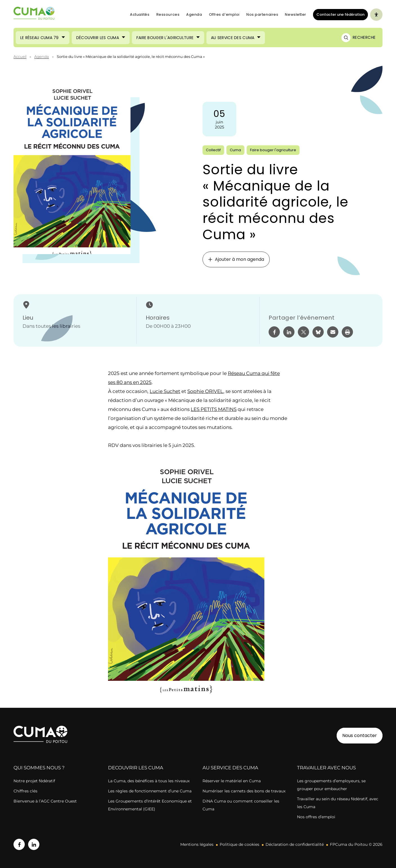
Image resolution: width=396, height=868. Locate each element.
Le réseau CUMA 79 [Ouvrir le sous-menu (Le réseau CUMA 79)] (40, 38)
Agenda (194, 14)
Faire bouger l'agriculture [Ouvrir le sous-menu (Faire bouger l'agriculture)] (165, 38)
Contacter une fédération (339, 14)
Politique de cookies (239, 844)
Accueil (20, 56)
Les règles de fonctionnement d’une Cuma (150, 791)
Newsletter (296, 14)
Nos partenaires (262, 14)
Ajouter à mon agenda (236, 259)
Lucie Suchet (165, 391)
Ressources (168, 14)
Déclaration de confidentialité (295, 844)
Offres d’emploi (224, 14)
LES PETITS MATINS (214, 409)
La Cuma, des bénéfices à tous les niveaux (149, 781)
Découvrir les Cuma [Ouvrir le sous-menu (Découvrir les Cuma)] (98, 38)
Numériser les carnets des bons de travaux (244, 791)
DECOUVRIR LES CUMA (136, 768)
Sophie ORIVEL (205, 391)
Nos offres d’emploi (316, 817)
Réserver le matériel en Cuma (232, 781)
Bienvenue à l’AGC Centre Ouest (45, 801)
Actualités (140, 14)
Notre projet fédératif (34, 781)
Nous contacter (360, 735)
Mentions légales (197, 844)
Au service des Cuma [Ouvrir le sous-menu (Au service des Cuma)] (233, 38)
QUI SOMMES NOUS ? (39, 768)
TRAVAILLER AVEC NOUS (326, 768)
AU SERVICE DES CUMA (230, 768)
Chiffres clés (25, 791)
